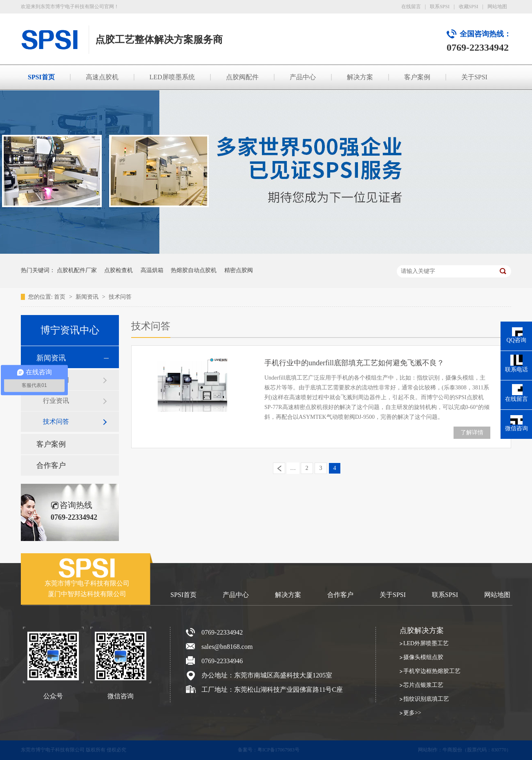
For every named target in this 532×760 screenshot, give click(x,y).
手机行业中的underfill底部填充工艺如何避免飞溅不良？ (354, 363)
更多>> (412, 713)
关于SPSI (474, 77)
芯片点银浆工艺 (423, 685)
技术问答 (120, 297)
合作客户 (51, 465)
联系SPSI (440, 7)
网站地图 (497, 7)
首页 (60, 297)
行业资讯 (56, 401)
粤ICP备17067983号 (278, 750)
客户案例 (417, 77)
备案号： (248, 750)
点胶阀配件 (242, 77)
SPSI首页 (41, 77)
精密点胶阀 (239, 270)
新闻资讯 (88, 297)
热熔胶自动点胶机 (194, 270)
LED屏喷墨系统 (172, 77)
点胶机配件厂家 (77, 270)
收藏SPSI (469, 7)
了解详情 (472, 433)
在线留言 (411, 7)
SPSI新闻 (56, 380)
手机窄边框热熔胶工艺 (432, 671)
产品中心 (303, 77)
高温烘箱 (152, 270)
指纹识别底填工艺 (426, 699)
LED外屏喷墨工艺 (426, 643)
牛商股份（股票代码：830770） (477, 750)
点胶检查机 (118, 270)
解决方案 (360, 77)
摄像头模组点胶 (423, 657)
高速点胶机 (102, 77)
